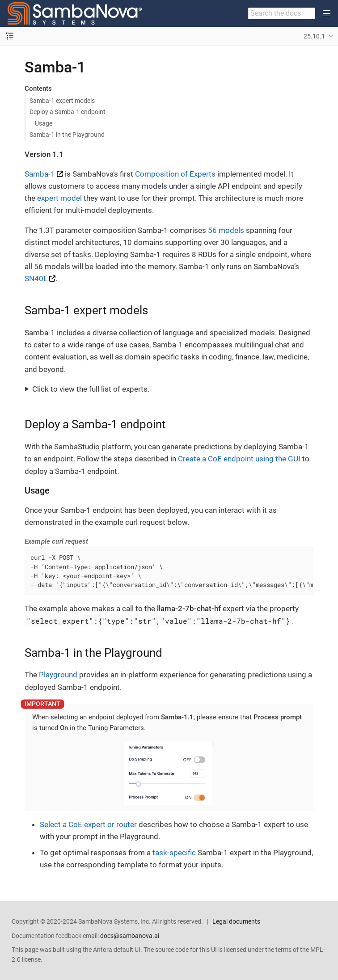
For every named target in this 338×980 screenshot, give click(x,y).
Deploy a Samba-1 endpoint (68, 112)
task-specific (174, 853)
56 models (226, 230)
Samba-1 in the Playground (67, 135)
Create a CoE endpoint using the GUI (239, 459)
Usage (44, 123)
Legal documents (236, 921)
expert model (59, 198)
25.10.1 (314, 36)
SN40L (36, 279)
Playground (58, 675)
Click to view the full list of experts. (91, 389)
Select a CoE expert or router (88, 824)
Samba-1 (40, 174)
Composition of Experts (175, 174)
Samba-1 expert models (62, 101)
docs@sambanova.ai (130, 936)
